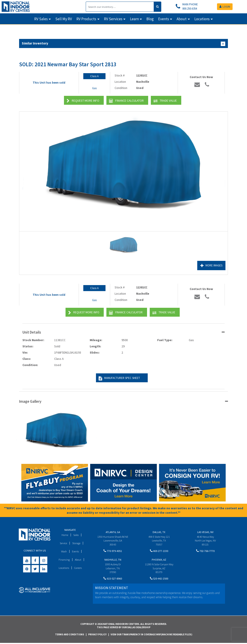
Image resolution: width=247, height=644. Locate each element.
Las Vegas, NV (205, 532)
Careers (78, 568)
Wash (64, 551)
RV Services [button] (113, 19)
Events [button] (164, 19)
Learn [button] (134, 19)
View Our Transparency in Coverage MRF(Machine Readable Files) (151, 635)
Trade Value (165, 101)
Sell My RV (64, 19)
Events (76, 551)
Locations (63, 568)
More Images (211, 266)
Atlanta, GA (113, 532)
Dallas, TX (159, 532)
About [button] (182, 19)
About (78, 560)
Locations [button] (202, 19)
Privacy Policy (97, 635)
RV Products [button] (86, 19)
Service (63, 543)
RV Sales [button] (41, 19)
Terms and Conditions (70, 635)
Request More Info (83, 101)
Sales (76, 535)
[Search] (120, 7)
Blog (150, 19)
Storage (77, 543)
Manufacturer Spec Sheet (119, 378)
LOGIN (225, 7)
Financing (64, 560)
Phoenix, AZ (159, 560)
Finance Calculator (126, 101)
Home (64, 535)
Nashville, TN (113, 560)
